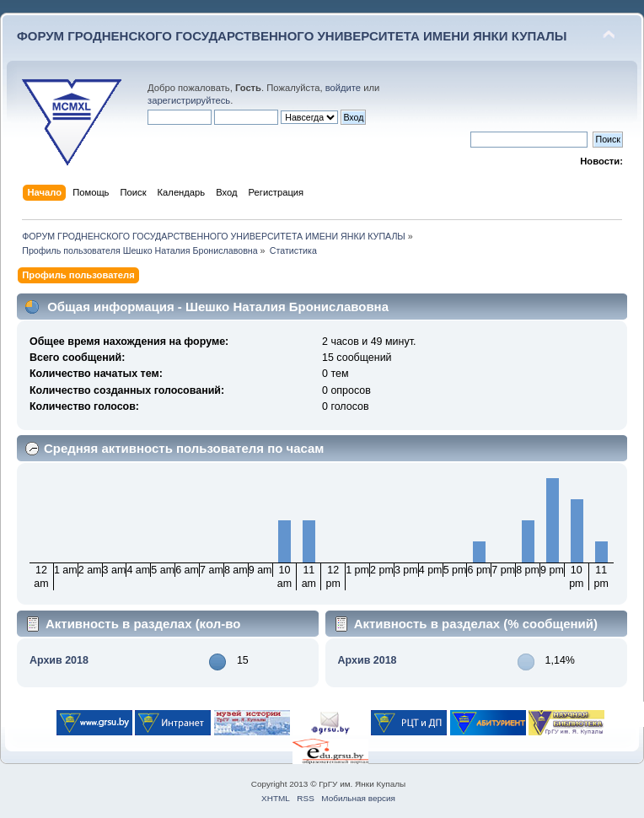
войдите (343, 88)
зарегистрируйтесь (189, 100)
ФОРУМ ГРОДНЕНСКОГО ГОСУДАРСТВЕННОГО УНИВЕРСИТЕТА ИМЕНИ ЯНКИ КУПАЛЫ (292, 36)
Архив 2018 (59, 660)
